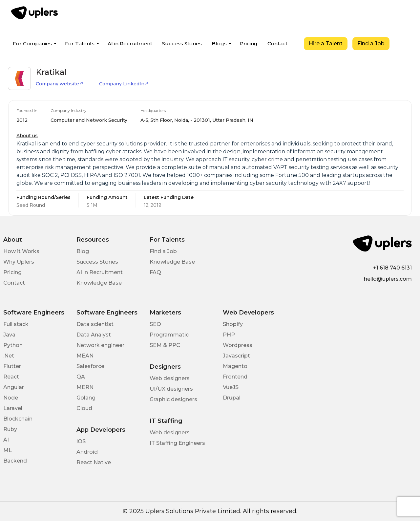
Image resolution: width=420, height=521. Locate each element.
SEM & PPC (165, 345)
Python (13, 345)
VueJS (231, 387)
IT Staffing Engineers (177, 443)
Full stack (16, 324)
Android (87, 452)
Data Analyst (94, 335)
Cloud (84, 408)
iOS (81, 441)
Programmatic (169, 335)
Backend (15, 461)
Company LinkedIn (124, 84)
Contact (277, 43)
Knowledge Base (99, 283)
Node (11, 398)
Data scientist (95, 324)
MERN (85, 387)
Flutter (12, 366)
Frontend (235, 377)
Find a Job (371, 43)
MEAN (85, 356)
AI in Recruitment (130, 43)
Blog (83, 251)
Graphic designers (173, 399)
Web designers (170, 378)
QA (81, 377)
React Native (94, 462)
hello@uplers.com (388, 279)
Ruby (10, 429)
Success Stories (182, 43)
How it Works (21, 251)
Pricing (249, 43)
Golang (86, 398)
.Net (9, 356)
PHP (229, 335)
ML (8, 450)
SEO (155, 324)
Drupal (232, 398)
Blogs (219, 43)
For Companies (32, 43)
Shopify (233, 324)
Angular (14, 387)
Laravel (13, 408)
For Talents (80, 43)
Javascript (236, 356)
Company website (60, 84)
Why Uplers (19, 262)
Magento (235, 366)
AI (6, 440)
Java (9, 335)
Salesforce (90, 366)
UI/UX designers (171, 389)
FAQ (155, 272)
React (11, 377)
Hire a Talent (326, 43)
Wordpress (238, 345)
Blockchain (18, 419)
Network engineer (100, 345)
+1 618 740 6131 (392, 268)
